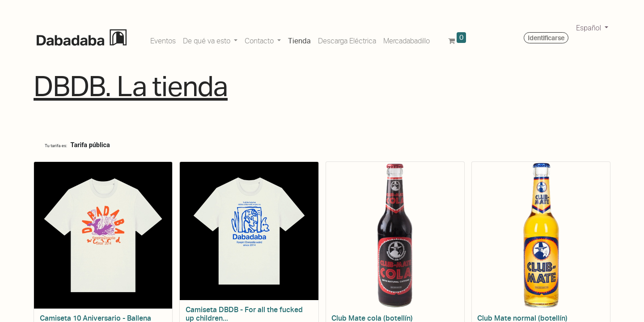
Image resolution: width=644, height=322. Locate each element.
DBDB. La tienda (131, 87)
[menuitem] (163, 39)
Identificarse (546, 38)
